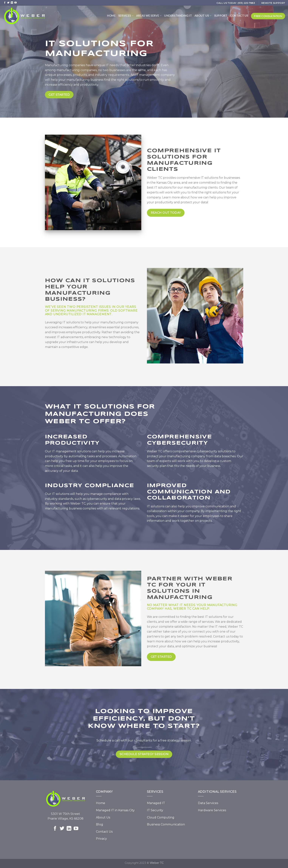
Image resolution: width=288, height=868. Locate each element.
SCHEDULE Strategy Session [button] (144, 754)
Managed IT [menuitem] (156, 803)
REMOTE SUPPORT (273, 3)
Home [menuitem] (111, 16)
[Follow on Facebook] (5, 3)
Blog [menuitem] (100, 824)
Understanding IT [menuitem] (178, 16)
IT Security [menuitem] (155, 810)
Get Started (161, 657)
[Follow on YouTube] (15, 3)
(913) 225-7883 (246, 3)
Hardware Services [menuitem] (212, 810)
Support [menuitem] (221, 16)
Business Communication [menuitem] (166, 824)
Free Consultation (268, 16)
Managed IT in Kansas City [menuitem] (115, 810)
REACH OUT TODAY (166, 213)
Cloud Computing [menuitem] (161, 817)
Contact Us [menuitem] (239, 16)
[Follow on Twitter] (8, 3)
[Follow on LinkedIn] (12, 3)
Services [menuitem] (126, 16)
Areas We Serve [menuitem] (149, 16)
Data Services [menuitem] (208, 803)
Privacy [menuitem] (101, 839)
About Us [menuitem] (203, 16)
